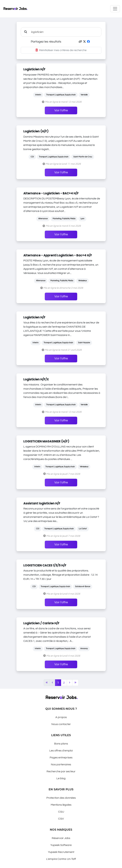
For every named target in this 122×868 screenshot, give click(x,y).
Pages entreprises (61, 758)
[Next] (70, 683)
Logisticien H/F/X (36, 379)
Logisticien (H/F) (36, 131)
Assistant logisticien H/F (42, 503)
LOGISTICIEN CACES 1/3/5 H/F (45, 565)
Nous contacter (61, 724)
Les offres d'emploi (61, 751)
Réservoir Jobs (61, 838)
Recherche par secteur (61, 771)
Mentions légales (61, 805)
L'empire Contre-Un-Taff (61, 859)
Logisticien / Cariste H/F (41, 623)
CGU (61, 812)
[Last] (75, 683)
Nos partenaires (61, 764)
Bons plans (61, 744)
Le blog (61, 778)
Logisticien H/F (34, 69)
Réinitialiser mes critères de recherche (61, 50)
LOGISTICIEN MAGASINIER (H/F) (46, 441)
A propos (61, 717)
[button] (80, 42)
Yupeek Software (61, 845)
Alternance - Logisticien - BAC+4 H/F (51, 193)
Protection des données (61, 798)
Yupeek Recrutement (61, 852)
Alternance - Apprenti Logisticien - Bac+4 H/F (58, 255)
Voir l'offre (61, 110)
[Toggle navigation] (115, 9)
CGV (61, 819)
